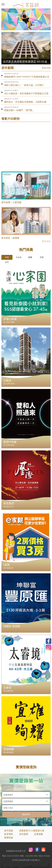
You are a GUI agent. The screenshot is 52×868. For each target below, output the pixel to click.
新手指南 (9, 831)
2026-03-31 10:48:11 (11, 90)
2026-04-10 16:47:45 (11, 74)
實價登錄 (9, 838)
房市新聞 (24, 834)
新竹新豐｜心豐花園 (11, 202)
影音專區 (9, 834)
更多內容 (46, 68)
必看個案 (39, 834)
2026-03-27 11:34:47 (11, 99)
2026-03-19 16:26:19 (11, 107)
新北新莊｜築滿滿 (10, 238)
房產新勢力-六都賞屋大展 (32, 831)
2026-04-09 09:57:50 (11, 82)
